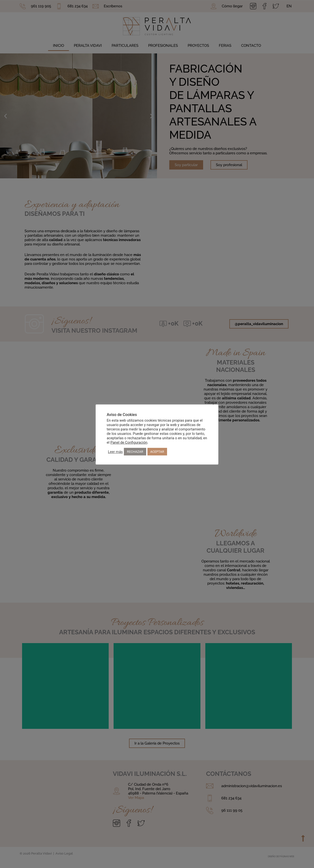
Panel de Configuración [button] (129, 442)
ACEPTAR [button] (157, 452)
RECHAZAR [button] (135, 452)
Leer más (115, 452)
